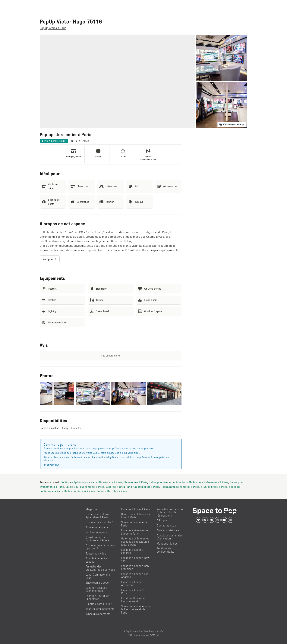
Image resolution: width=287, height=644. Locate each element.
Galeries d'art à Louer (99, 604)
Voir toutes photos (232, 124)
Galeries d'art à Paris (119, 487)
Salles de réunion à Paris (80, 491)
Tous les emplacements (100, 609)
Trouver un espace (97, 527)
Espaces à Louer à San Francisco (135, 567)
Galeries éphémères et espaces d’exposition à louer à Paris (135, 542)
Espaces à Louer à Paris (136, 509)
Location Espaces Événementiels (96, 589)
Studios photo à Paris (214, 487)
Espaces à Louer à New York (135, 559)
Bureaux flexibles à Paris (112, 491)
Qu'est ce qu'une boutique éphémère (97, 539)
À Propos (162, 520)
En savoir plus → (53, 465)
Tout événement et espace (97, 560)
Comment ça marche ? (99, 522)
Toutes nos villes (96, 553)
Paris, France (82, 141)
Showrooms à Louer (98, 583)
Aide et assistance (168, 530)
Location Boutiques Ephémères (97, 597)
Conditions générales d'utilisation (170, 537)
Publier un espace (96, 532)
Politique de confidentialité (166, 550)
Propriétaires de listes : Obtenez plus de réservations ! (171, 512)
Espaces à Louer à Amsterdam (132, 584)
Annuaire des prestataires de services (100, 568)
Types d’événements (98, 614)
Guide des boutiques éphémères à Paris (98, 516)
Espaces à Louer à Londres (132, 551)
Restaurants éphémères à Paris (180, 487)
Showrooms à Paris (110, 482)
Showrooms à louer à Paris (134, 524)
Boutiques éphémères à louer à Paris (136, 516)
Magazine (91, 509)
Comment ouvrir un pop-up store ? (100, 547)
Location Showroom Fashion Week (133, 600)
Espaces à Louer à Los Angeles (135, 576)
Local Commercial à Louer (98, 576)
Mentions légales (167, 543)
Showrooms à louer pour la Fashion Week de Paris (136, 609)
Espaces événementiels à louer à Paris (136, 532)
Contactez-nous (166, 525)
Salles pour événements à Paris (168, 482)
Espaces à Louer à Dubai (132, 592)
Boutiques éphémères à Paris (79, 482)
